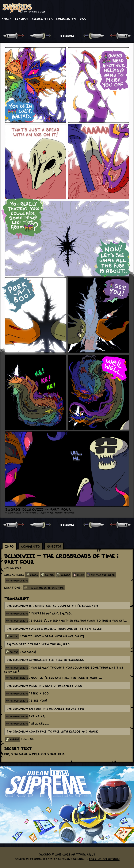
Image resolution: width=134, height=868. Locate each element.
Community (66, 19)
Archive (22, 19)
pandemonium (19, 613)
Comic (7, 19)
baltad (14, 636)
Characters (42, 19)
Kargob (65, 575)
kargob (15, 739)
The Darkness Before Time (46, 588)
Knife (81, 575)
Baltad (49, 575)
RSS (83, 19)
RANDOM (67, 36)
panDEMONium (19, 580)
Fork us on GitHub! (104, 859)
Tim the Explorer (103, 575)
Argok (34, 575)
